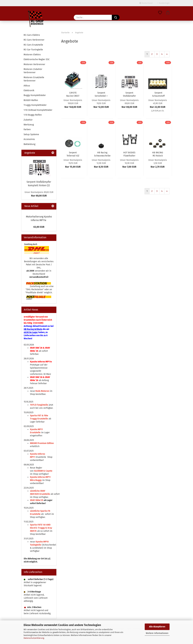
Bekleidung (30, 144)
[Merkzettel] (160, 13)
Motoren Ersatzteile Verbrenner (34, 79)
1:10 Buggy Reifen (33, 115)
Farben (27, 129)
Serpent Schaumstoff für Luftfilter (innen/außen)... (158, 94)
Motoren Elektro (32, 55)
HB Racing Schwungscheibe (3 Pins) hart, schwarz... (102, 154)
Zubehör (28, 120)
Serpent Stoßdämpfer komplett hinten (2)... (129, 94)
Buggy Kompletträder (35, 95)
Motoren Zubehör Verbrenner (33, 71)
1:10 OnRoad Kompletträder (38, 110)
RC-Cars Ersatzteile (33, 45)
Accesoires (29, 139)
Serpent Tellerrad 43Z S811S (73, 154)
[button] (168, 13)
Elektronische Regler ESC (37, 59)
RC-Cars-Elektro (32, 35)
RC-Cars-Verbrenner (34, 40)
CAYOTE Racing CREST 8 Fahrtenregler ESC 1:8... (73, 94)
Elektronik (29, 90)
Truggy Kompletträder (35, 105)
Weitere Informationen (157, 633)
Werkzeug (29, 125)
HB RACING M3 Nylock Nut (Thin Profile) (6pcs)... (158, 154)
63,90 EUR (39, 227)
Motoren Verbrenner (34, 64)
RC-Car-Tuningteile (33, 50)
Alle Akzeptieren (157, 627)
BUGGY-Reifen (31, 100)
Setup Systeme (31, 134)
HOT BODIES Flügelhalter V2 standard (129, 154)
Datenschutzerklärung (34, 638)
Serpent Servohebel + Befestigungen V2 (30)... (101, 94)
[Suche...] (116, 17)
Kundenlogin (163, 3)
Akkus (27, 86)
